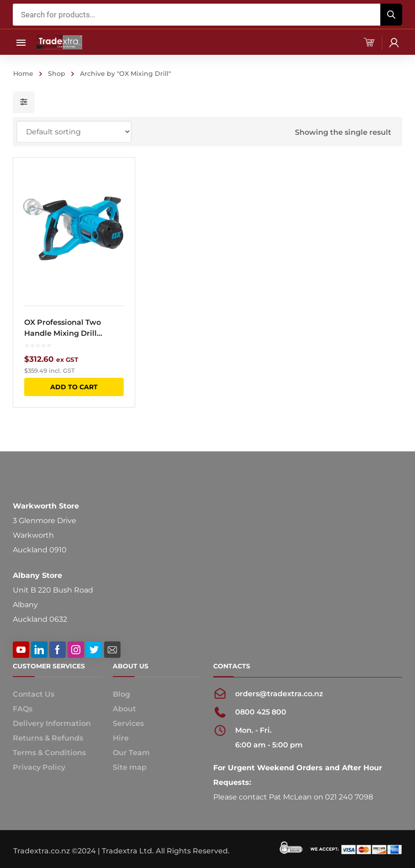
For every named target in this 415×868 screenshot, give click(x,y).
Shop (57, 74)
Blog (121, 694)
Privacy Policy (39, 767)
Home (23, 74)
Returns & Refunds (48, 738)
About (124, 709)
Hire (121, 738)
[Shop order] (74, 132)
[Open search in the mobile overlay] (207, 15)
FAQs (23, 709)
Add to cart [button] (74, 387)
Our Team (131, 753)
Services (128, 723)
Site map (130, 767)
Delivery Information (52, 723)
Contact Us (34, 694)
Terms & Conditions (49, 753)
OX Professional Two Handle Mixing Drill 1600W (63, 328)
